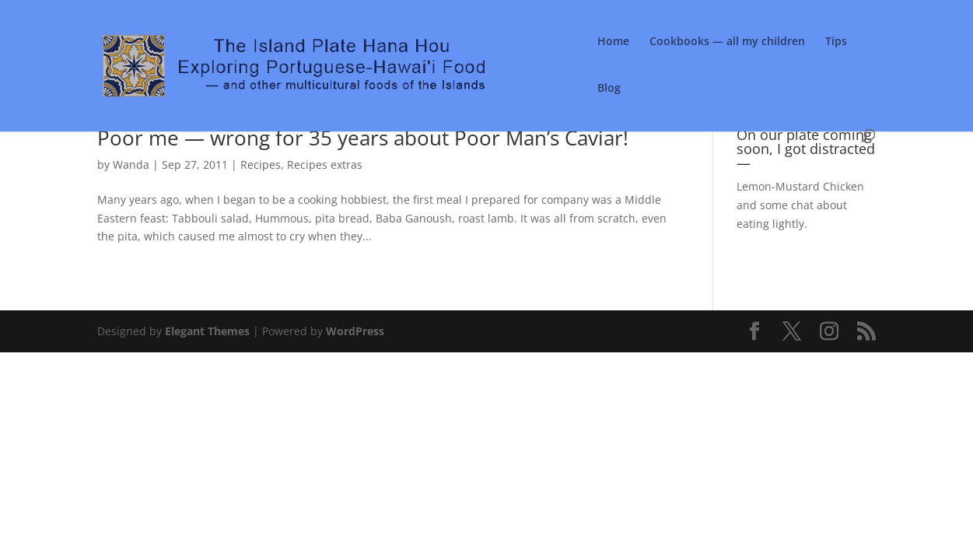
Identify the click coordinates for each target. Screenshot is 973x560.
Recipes (261, 164)
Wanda (131, 164)
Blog (609, 89)
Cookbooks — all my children (727, 42)
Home (613, 42)
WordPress (355, 331)
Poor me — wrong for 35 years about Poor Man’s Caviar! (363, 138)
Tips (836, 42)
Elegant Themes (207, 331)
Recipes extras (325, 164)
